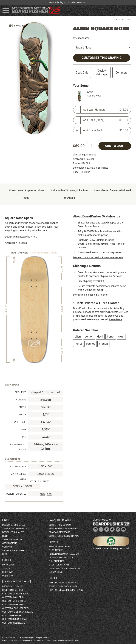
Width (23, 415)
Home (118, 19)
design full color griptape (64, 536)
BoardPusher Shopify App (63, 586)
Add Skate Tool (106, 130)
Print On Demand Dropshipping (66, 590)
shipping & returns (13, 540)
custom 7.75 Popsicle (14, 601)
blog (5, 554)
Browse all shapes (13, 586)
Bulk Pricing (56, 572)
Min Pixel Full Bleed (18, 476)
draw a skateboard (59, 532)
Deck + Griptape (102, 72)
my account (9, 565)
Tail (24, 437)
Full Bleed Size (18, 467)
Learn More (116, 319)
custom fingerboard (14, 623)
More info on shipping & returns (90, 295)
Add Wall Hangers (106, 110)
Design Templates (16, 494)
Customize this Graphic (102, 58)
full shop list (56, 561)
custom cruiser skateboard (18, 612)
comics (91, 344)
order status (10, 543)
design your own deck (61, 557)
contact (7, 547)
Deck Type (20, 392)
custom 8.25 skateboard (16, 594)
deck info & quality (13, 532)
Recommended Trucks (18, 447)
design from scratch (60, 525)
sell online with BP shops (63, 583)
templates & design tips (15, 529)
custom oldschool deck (16, 608)
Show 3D (19, 26)
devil (100, 337)
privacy (55, 640)
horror (111, 337)
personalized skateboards (64, 554)
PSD (35, 237)
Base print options (13, 590)
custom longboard (13, 605)
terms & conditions (44, 640)
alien (78, 337)
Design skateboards (17, 581)
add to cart (115, 146)
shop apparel (56, 550)
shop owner (9, 572)
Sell (53, 578)
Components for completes (64, 568)
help (5, 536)
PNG (28, 237)
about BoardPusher (13, 551)
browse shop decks (60, 547)
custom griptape (12, 616)
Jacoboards (83, 38)
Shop (124, 19)
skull (121, 337)
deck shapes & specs (14, 525)
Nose (23, 430)
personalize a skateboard (63, 529)
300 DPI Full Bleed (39, 481)
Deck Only (82, 73)
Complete (121, 73)
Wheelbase (20, 422)
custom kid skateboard (15, 619)
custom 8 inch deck (13, 597)
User (7, 560)
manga (103, 344)
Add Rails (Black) (106, 120)
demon (89, 337)
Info (6, 520)
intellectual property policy (69, 640)
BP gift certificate (59, 565)
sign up (6, 568)
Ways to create (60, 520)
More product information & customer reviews (98, 257)
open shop (8, 576)
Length (22, 407)
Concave (21, 400)
